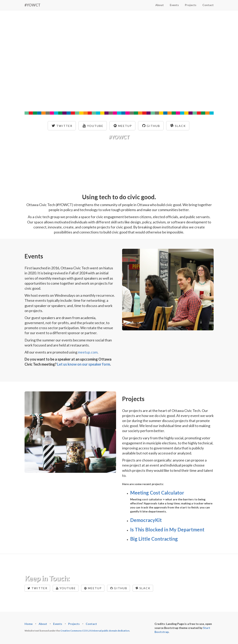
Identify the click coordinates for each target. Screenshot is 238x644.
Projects (191, 5)
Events (174, 5)
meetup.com (88, 352)
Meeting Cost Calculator (157, 493)
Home (29, 624)
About (160, 5)
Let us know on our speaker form (84, 364)
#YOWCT (32, 5)
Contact (208, 5)
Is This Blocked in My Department (167, 529)
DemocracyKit (146, 520)
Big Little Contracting (154, 539)
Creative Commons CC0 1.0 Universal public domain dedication (95, 631)
